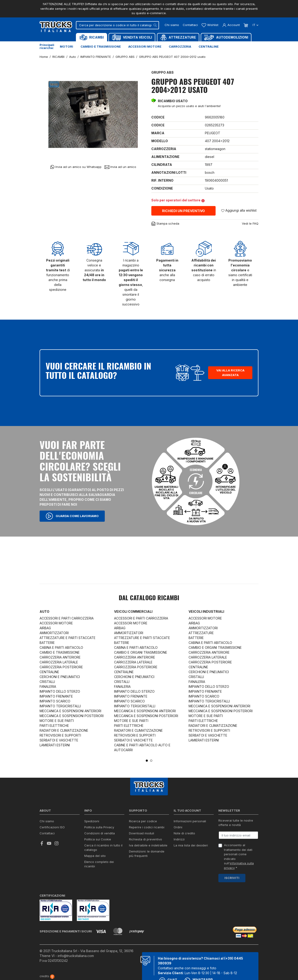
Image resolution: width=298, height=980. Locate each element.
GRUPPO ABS (163, 72)
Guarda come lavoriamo (72, 516)
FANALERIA (48, 687)
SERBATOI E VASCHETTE (59, 740)
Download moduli (142, 833)
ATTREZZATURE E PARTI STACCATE (68, 638)
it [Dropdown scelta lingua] (255, 25)
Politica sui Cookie (98, 839)
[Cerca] (117, 25)
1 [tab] (147, 761)
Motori (66, 46)
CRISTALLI (47, 682)
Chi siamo (172, 25)
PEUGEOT (213, 133)
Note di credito (184, 833)
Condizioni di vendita (100, 833)
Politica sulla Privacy (99, 827)
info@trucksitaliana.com (76, 956)
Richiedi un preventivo (183, 211)
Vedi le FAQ (250, 223)
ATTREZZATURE (201, 633)
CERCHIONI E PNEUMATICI (60, 677)
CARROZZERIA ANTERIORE (60, 657)
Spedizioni (92, 821)
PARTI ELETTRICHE (54, 726)
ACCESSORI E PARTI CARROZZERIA (67, 618)
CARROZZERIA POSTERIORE (61, 667)
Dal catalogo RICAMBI (149, 598)
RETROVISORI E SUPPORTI (60, 735)
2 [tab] (151, 761)
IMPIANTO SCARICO (55, 701)
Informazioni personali (190, 821)
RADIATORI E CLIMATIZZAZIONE (64, 730)
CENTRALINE (49, 672)
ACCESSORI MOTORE (56, 623)
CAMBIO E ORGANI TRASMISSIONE (141, 652)
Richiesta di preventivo (146, 839)
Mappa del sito (95, 856)
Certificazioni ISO (52, 827)
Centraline (209, 46)
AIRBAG (45, 628)
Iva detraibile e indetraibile (148, 845)
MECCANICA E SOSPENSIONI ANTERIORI (70, 711)
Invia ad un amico (120, 167)
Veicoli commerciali (133, 611)
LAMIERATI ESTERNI (55, 745)
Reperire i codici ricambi (147, 827)
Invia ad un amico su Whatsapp (76, 167)
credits (47, 976)
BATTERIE (47, 643)
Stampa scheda (165, 224)
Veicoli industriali (206, 611)
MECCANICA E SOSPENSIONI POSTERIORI (72, 716)
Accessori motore (145, 46)
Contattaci (190, 25)
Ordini (178, 827)
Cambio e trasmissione (101, 46)
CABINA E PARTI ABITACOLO (61, 647)
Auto (44, 611)
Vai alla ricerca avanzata (230, 373)
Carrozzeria (180, 46)
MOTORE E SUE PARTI (57, 721)
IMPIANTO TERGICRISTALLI (60, 706)
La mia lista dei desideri (191, 845)
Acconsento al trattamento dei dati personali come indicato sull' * (239, 856)
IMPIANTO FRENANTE (56, 696)
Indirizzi (179, 839)
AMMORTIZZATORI (54, 633)
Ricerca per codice (143, 821)
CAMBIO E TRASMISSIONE (60, 652)
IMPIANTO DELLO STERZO (60, 691)
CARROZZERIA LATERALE (59, 662)
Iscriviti (232, 878)
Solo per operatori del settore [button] (178, 200)
